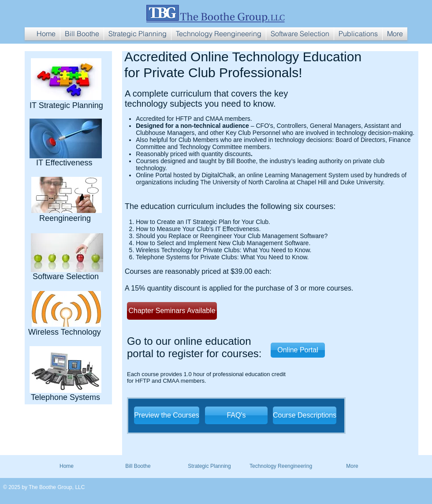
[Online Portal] (298, 350)
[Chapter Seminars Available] (172, 311)
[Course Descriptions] (305, 415)
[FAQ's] (236, 415)
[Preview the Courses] (167, 415)
